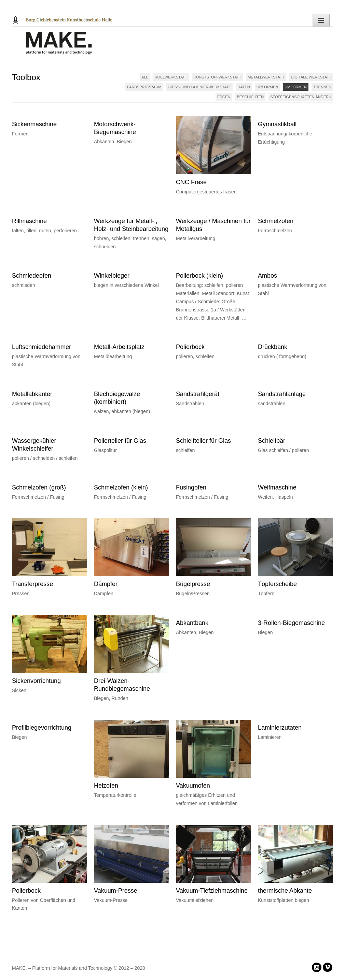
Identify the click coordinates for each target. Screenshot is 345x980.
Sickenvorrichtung (36, 681)
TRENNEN (322, 87)
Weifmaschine (277, 487)
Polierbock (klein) (199, 276)
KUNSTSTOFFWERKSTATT (217, 77)
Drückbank (273, 347)
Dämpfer (106, 584)
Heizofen (106, 786)
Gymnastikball (277, 124)
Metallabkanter (32, 394)
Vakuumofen (193, 786)
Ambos (267, 276)
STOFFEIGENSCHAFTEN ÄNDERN (301, 97)
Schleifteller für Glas (203, 441)
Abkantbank (192, 623)
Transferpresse (32, 584)
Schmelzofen (276, 221)
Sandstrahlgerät (198, 394)
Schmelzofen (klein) (121, 487)
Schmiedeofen (32, 276)
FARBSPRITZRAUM (144, 87)
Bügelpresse (193, 584)
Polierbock (190, 347)
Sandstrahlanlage (282, 394)
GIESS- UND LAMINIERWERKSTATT (199, 87)
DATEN (244, 87)
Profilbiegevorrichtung (42, 728)
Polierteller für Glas (120, 441)
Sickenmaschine (34, 124)
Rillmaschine (29, 221)
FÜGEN (224, 97)
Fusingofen (191, 487)
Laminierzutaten (280, 728)
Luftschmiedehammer (42, 347)
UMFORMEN (296, 87)
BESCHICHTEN (250, 97)
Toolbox (26, 77)
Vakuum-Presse (116, 891)
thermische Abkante (285, 891)
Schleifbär (272, 441)
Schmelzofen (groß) (39, 487)
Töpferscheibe (277, 584)
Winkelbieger (112, 276)
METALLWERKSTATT (266, 77)
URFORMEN (267, 87)
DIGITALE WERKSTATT (311, 77)
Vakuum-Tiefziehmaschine (212, 891)
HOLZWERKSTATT (171, 77)
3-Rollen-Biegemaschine (291, 623)
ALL (145, 77)
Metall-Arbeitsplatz (119, 347)
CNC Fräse (191, 182)
